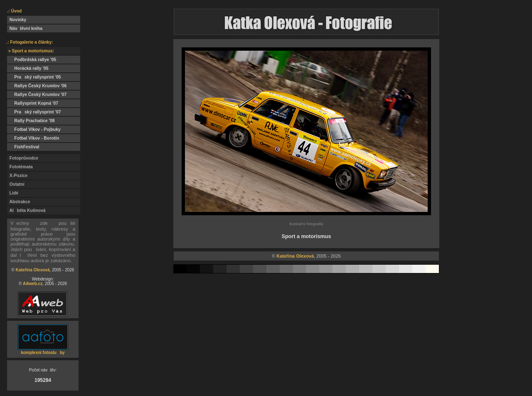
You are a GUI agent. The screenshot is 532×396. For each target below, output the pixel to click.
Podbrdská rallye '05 (32, 60)
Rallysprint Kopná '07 (33, 103)
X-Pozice (17, 176)
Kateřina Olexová (33, 270)
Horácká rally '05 (28, 68)
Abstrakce (19, 202)
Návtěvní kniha (25, 28)
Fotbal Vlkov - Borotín (33, 138)
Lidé (13, 193)
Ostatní (16, 184)
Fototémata (20, 167)
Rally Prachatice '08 (31, 121)
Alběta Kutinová (26, 210)
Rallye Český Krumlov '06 (37, 86)
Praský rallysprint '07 (34, 112)
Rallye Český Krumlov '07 (37, 95)
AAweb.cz (33, 284)
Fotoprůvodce (23, 158)
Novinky (17, 20)
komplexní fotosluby (43, 353)
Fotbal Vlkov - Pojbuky (34, 129)
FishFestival (23, 147)
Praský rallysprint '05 (34, 77)
